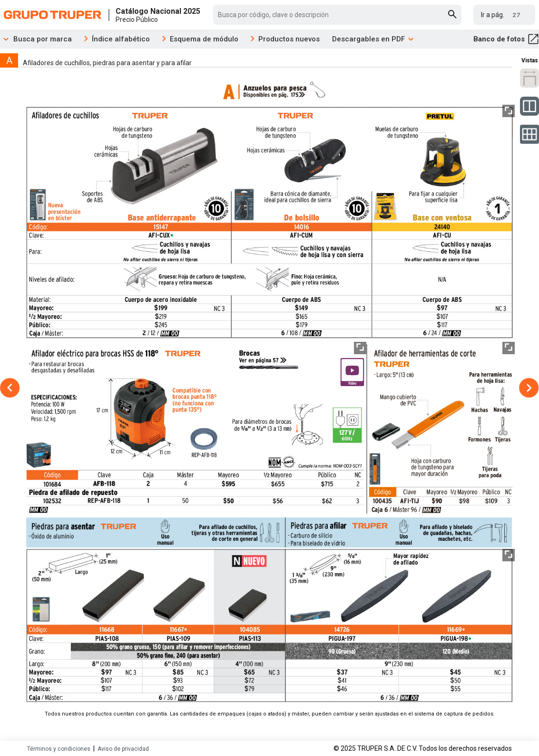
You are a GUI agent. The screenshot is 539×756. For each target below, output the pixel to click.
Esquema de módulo (204, 39)
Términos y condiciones (59, 749)
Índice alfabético (121, 39)
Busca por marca (36, 39)
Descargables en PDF (373, 39)
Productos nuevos (289, 39)
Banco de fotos (506, 39)
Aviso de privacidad (123, 749)
